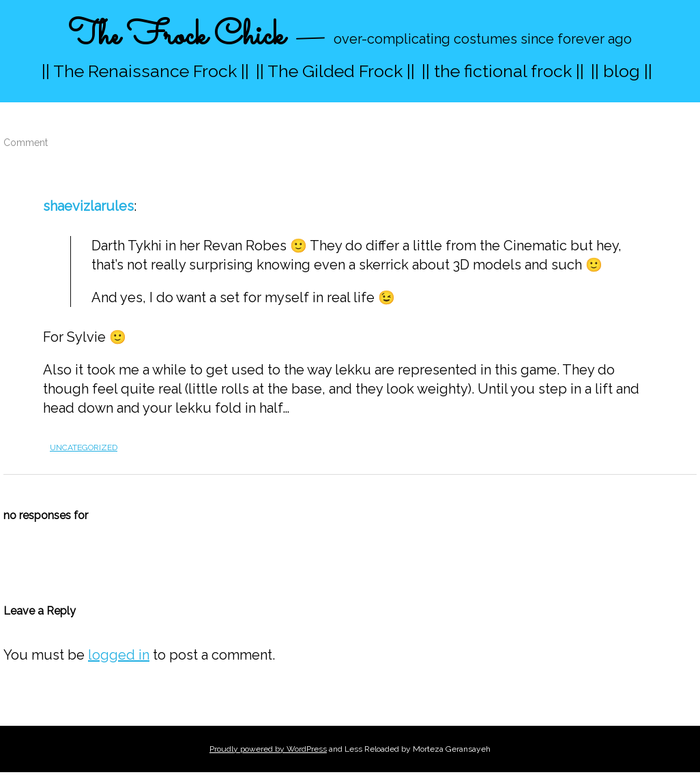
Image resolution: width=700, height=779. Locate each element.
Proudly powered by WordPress (268, 749)
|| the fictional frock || (503, 71)
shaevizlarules (88, 206)
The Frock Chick (176, 36)
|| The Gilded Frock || (335, 71)
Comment (26, 143)
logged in (119, 655)
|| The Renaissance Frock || (145, 71)
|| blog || (622, 71)
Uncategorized (84, 447)
